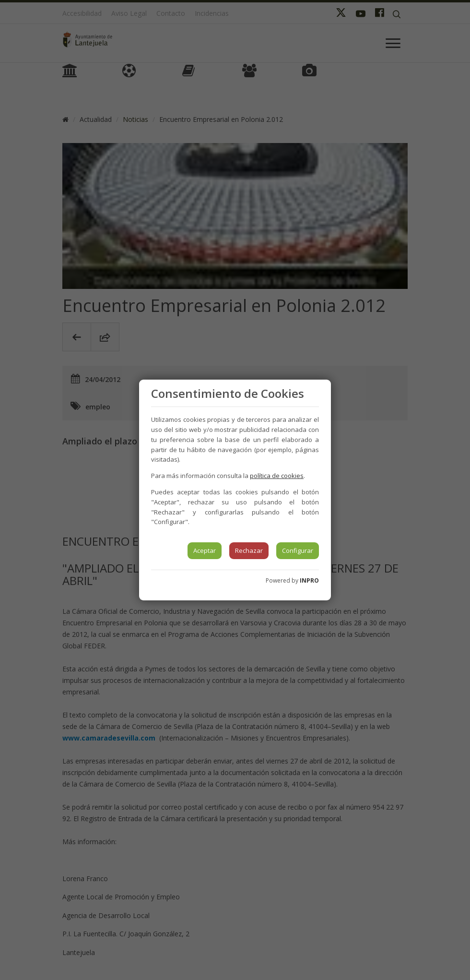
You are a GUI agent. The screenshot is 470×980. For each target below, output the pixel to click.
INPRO (309, 580)
